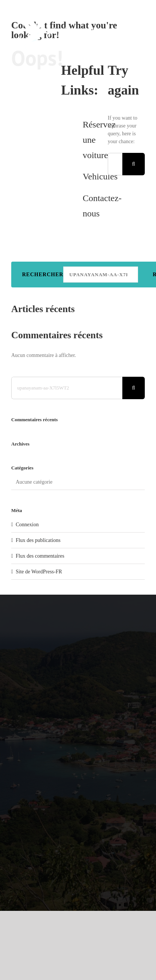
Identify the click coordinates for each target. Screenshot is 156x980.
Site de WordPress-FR (39, 572)
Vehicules (100, 176)
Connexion (27, 525)
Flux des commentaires (40, 556)
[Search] (134, 164)
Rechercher (43, 275)
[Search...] (115, 164)
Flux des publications (38, 540)
